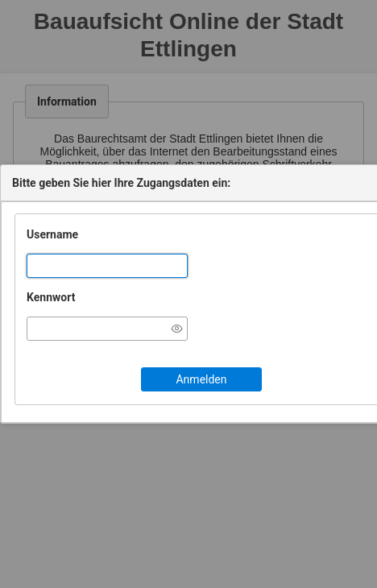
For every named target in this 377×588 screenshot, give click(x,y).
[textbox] (107, 266)
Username (52, 234)
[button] (201, 379)
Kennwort (51, 297)
